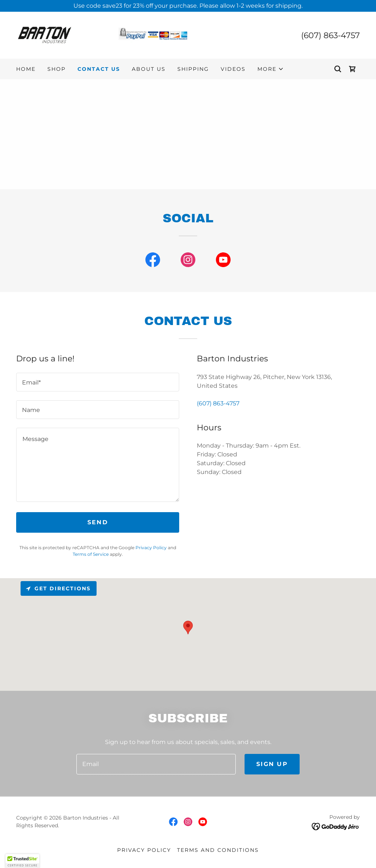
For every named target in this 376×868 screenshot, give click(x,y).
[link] (102, 35)
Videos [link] (233, 69)
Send (98, 522)
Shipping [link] (193, 69)
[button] (271, 69)
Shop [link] (57, 69)
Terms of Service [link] (91, 554)
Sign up (272, 764)
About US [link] (149, 69)
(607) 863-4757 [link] (330, 35)
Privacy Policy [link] (151, 548)
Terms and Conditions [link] (218, 850)
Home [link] (26, 69)
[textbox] (98, 382)
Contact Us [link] (99, 69)
